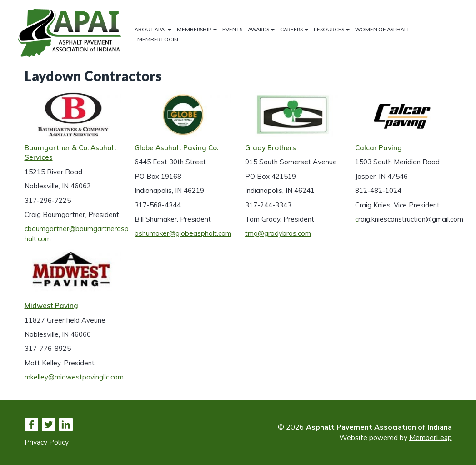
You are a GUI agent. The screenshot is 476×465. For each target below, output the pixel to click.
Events (232, 29)
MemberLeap (431, 438)
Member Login (158, 39)
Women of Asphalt (382, 29)
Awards (261, 29)
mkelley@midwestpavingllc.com (74, 377)
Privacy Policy (47, 442)
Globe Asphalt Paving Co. (176, 148)
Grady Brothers (271, 148)
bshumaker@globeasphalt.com (183, 233)
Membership (197, 29)
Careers (294, 29)
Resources (332, 29)
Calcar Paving (378, 148)
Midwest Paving (51, 306)
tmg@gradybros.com (278, 233)
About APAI (153, 29)
